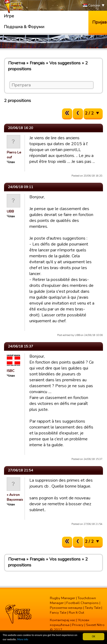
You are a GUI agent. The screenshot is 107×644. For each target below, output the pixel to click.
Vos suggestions (65, 63)
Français (37, 63)
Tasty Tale (93, 608)
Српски (92, 6)
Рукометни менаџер (66, 608)
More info (23, 640)
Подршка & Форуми (24, 27)
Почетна (17, 63)
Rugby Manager (63, 598)
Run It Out (76, 613)
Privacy (78, 625)
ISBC (11, 371)
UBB (10, 211)
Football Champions (82, 603)
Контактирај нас (63, 620)
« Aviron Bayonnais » (16, 497)
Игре (9, 16)
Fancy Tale (58, 613)
